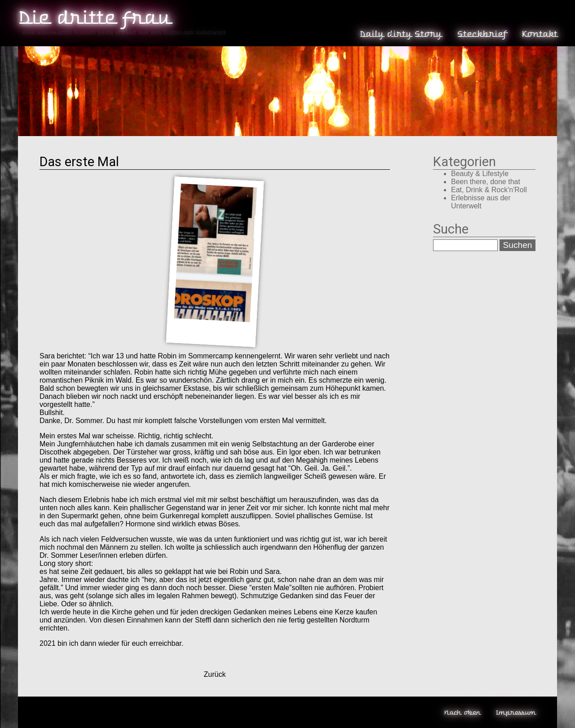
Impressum (515, 713)
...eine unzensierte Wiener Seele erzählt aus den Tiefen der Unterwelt (122, 32)
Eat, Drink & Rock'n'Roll (489, 190)
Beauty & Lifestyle (480, 174)
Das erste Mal (79, 162)
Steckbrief (482, 34)
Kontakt (539, 34)
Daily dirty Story (400, 34)
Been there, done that (486, 182)
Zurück (215, 674)
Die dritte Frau (94, 18)
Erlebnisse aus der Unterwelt (481, 202)
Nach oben (462, 713)
